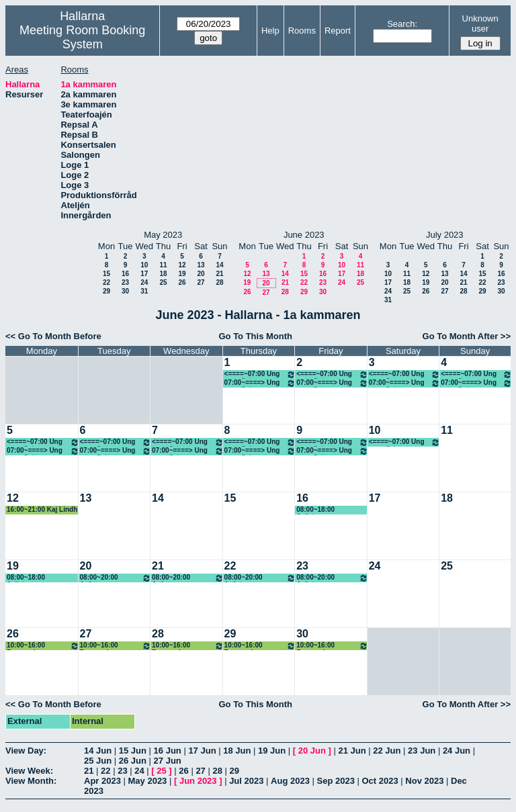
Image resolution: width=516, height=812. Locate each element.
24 (144, 282)
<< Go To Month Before (53, 336)
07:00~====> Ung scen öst (260, 383)
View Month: (31, 781)
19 (182, 274)
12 (182, 265)
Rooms (302, 31)
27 (201, 282)
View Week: (29, 771)
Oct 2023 (380, 781)
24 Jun (457, 751)
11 (163, 265)
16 (125, 274)
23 (125, 282)
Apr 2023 (102, 781)
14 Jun (98, 751)
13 (201, 265)
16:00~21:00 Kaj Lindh (42, 509)
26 (182, 282)
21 (219, 274)
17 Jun (202, 751)
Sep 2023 (336, 781)
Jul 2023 (246, 781)
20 (201, 274)
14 (219, 265)
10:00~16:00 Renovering (43, 646)
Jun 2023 (198, 781)
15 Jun (133, 751)
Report (338, 31)
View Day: (26, 751)
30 (125, 291)
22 (106, 282)
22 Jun (387, 751)
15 (106, 274)
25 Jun (98, 761)
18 (163, 274)
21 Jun (352, 751)
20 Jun (312, 751)
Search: (402, 24)
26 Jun (133, 761)
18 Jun (237, 751)
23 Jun (422, 751)
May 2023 (148, 781)
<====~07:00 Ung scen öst (260, 374)
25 (163, 282)
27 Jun (168, 761)
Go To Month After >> (467, 336)
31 (144, 291)
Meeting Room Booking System (82, 37)
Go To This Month (255, 336)
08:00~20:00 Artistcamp (116, 578)
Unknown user (480, 24)
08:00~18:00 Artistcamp (315, 510)
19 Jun (272, 751)
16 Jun (168, 751)
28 (219, 282)
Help (270, 31)
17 (144, 274)
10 (144, 265)
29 (106, 291)
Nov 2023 (424, 781)
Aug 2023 (290, 781)
